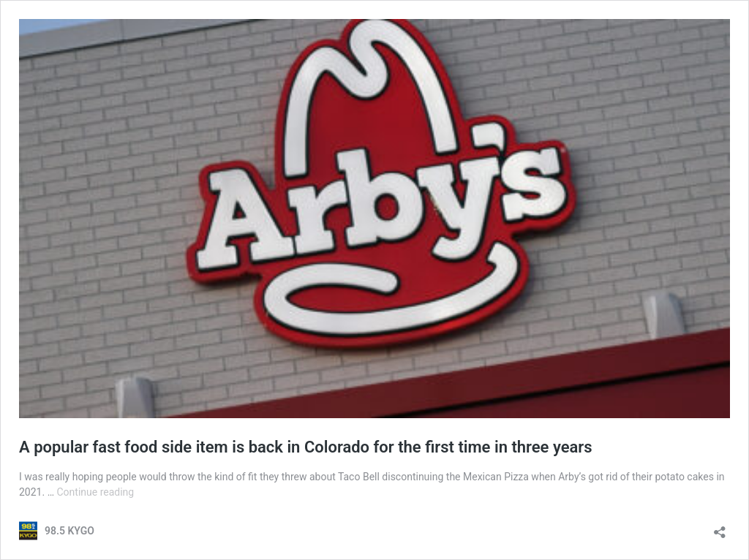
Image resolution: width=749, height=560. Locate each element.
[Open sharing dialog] (720, 527)
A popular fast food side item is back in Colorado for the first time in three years (306, 447)
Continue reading (95, 492)
